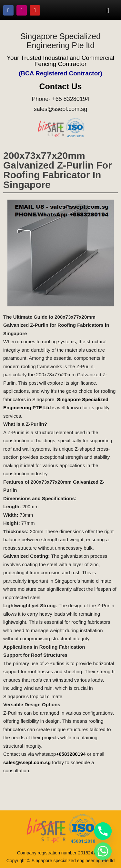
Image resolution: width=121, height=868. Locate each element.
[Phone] (103, 831)
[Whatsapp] (103, 851)
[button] (108, 10)
